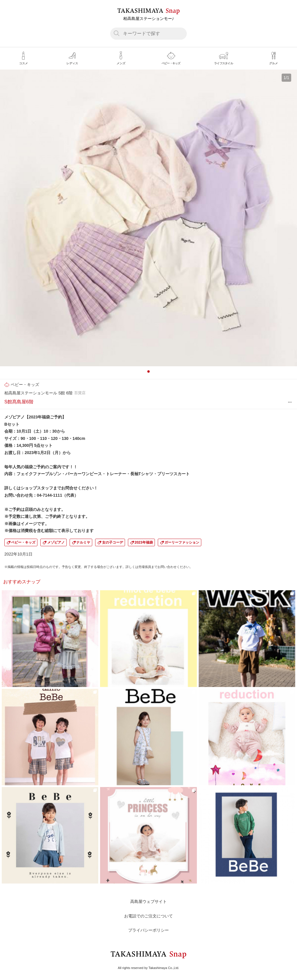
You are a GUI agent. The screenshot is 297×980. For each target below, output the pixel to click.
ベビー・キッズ (23, 542)
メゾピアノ (56, 542)
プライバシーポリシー (148, 930)
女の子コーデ (113, 542)
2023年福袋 (144, 542)
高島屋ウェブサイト (148, 901)
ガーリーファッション (182, 542)
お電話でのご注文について (148, 916)
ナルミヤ (83, 542)
